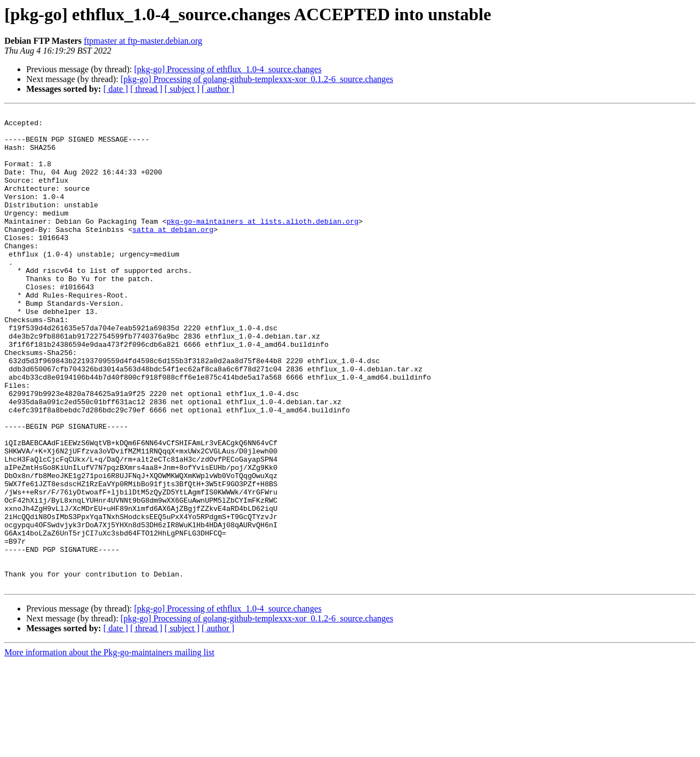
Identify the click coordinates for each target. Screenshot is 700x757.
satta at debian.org (173, 254)
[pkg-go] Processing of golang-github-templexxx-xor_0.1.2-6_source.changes (257, 79)
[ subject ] (182, 89)
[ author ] (218, 89)
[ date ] (116, 89)
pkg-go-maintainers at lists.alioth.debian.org (262, 244)
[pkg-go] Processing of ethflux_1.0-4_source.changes (228, 69)
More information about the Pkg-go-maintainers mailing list (109, 747)
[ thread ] (146, 89)
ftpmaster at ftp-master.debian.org (143, 41)
